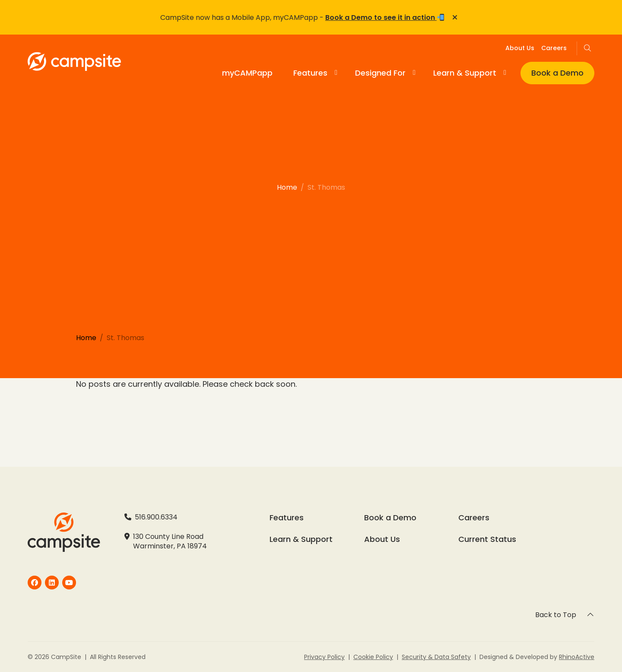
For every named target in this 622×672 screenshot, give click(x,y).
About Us (520, 48)
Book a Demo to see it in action (385, 18)
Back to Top (565, 615)
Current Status (487, 539)
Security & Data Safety (436, 657)
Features (310, 73)
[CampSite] (35, 583)
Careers (554, 48)
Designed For (380, 73)
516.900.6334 (156, 517)
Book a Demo (557, 73)
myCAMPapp (247, 73)
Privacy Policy (324, 657)
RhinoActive (577, 657)
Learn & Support (465, 73)
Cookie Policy (373, 657)
